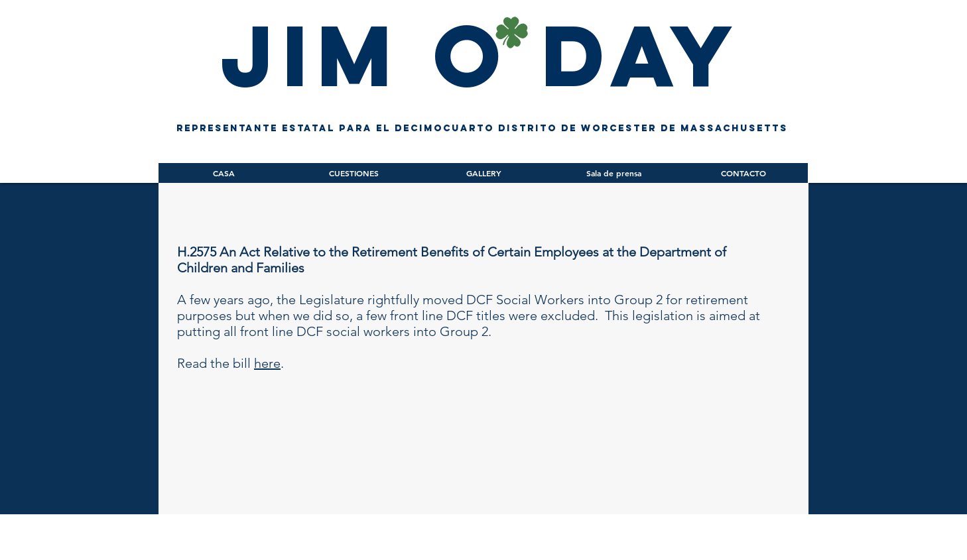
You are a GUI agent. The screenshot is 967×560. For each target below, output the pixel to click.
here (267, 363)
